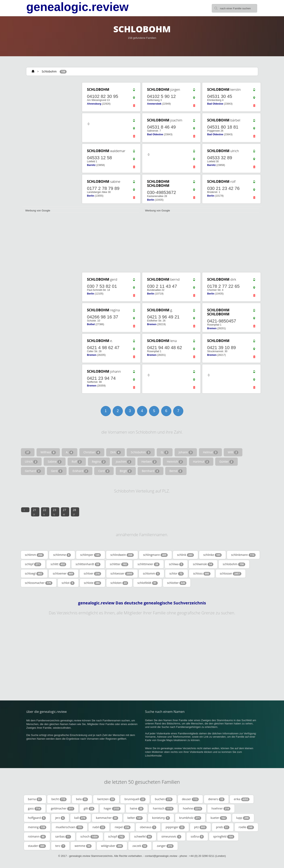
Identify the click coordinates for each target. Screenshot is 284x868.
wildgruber (112, 846)
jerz (60, 818)
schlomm (151, 574)
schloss (202, 574)
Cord (104, 471)
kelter (135, 818)
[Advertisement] (51, 143)
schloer (92, 574)
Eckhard (80, 471)
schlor (177, 574)
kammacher (107, 818)
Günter (226, 462)
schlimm (34, 555)
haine (137, 808)
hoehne (193, 808)
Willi (233, 452)
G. (165, 452)
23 (55, 512)
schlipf (33, 564)
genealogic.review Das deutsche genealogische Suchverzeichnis (142, 603)
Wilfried (48, 452)
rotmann (37, 837)
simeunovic (171, 837)
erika (242, 799)
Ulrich (31, 462)
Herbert (149, 462)
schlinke (212, 555)
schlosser (231, 574)
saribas (63, 837)
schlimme (62, 555)
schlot (68, 583)
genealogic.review (78, 7)
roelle (246, 827)
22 (45, 512)
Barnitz (91, 165)
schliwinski (203, 564)
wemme (83, 846)
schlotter (177, 583)
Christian (92, 452)
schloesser (122, 574)
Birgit (126, 471)
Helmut (210, 452)
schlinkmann (243, 555)
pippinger (175, 827)
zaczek (140, 846)
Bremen (152, 324)
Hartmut (201, 462)
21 (35, 512)
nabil (99, 827)
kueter (219, 818)
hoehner (221, 808)
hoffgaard (37, 818)
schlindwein (122, 555)
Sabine (55, 462)
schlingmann (155, 555)
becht (59, 799)
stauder (37, 846)
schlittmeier (149, 564)
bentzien (106, 799)
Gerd (57, 471)
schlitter (119, 564)
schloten (119, 583)
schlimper (91, 555)
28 (75, 512)
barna (35, 799)
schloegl (34, 574)
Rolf (77, 462)
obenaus (148, 827)
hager (112, 808)
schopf (117, 837)
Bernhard (150, 471)
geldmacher (62, 808)
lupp (243, 818)
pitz (200, 827)
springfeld (224, 837)
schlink (185, 555)
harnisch (163, 808)
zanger (165, 846)
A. (70, 452)
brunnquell (135, 799)
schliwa (176, 564)
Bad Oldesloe (215, 104)
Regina (99, 462)
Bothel (91, 324)
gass (35, 808)
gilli (89, 808)
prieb (223, 827)
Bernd (176, 471)
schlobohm (234, 564)
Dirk (115, 452)
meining (37, 827)
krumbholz (190, 818)
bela (82, 799)
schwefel (143, 837)
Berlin (91, 196)
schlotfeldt (148, 583)
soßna (197, 837)
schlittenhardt (88, 564)
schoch (90, 837)
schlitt (58, 564)
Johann (186, 452)
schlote (92, 583)
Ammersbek (154, 104)
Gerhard (33, 471)
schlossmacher (39, 583)
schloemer (64, 574)
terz (60, 846)
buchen (164, 799)
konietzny (161, 818)
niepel (123, 827)
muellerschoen (69, 827)
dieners (216, 799)
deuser (190, 799)
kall (80, 818)
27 (65, 512)
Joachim (124, 462)
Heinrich (175, 462)
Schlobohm (49, 71)
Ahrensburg (94, 104)
